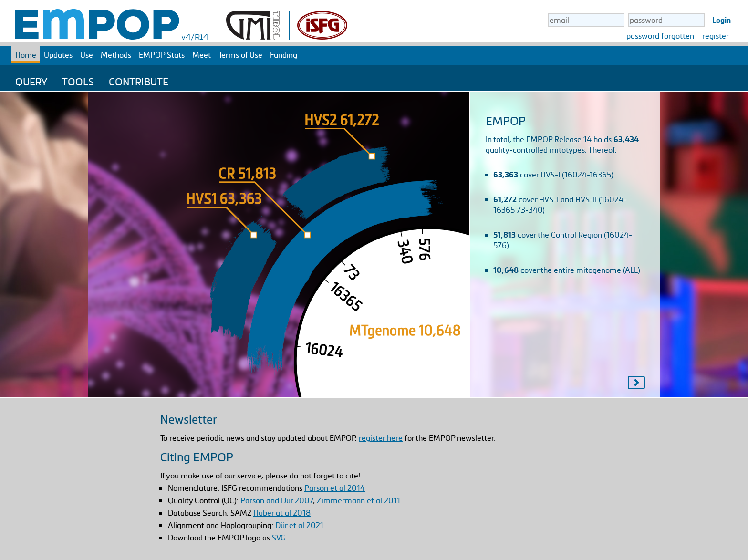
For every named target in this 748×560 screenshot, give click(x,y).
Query (31, 82)
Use (87, 55)
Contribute (139, 82)
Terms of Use (240, 55)
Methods (116, 55)
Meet (202, 55)
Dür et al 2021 (299, 525)
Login (722, 20)
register (716, 36)
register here (381, 438)
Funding (284, 55)
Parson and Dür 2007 (277, 500)
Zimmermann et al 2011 (358, 500)
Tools (78, 82)
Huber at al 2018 (282, 513)
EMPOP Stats (162, 55)
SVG (279, 538)
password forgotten (660, 36)
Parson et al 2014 (335, 488)
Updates (58, 55)
